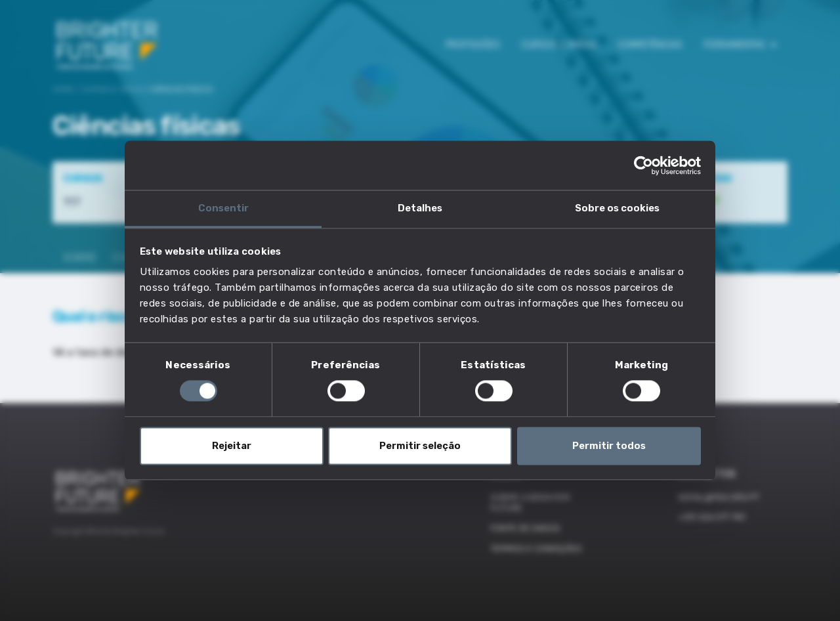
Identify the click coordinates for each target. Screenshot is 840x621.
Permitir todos (609, 446)
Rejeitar (232, 446)
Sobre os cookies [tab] (617, 208)
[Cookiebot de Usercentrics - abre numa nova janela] (643, 165)
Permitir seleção (420, 446)
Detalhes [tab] (420, 208)
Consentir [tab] (223, 208)
